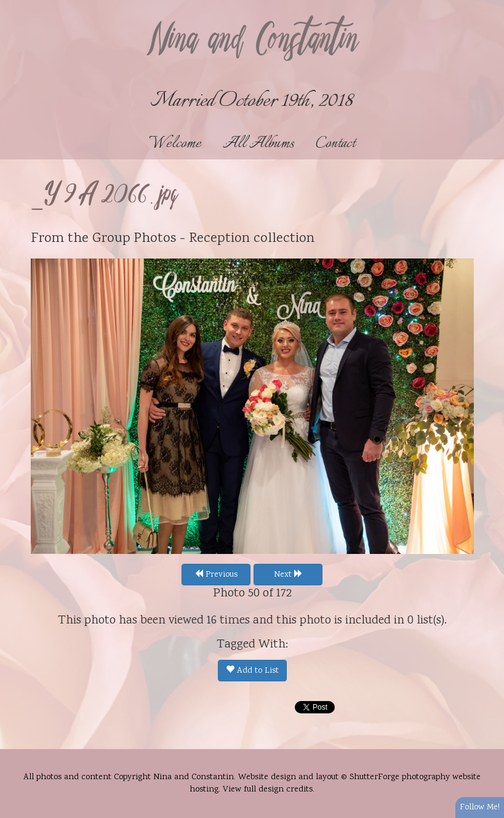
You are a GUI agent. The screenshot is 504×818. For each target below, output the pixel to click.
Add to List (252, 671)
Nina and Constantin (252, 41)
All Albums (258, 144)
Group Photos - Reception (171, 239)
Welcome (175, 144)
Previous (216, 575)
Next (288, 575)
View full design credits (268, 790)
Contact (335, 144)
